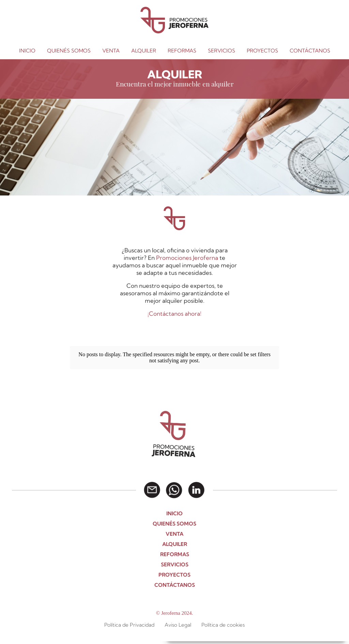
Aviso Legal (304, 633)
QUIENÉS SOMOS (69, 51)
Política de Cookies (216, 633)
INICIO (27, 51)
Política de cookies (223, 615)
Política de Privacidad (129, 615)
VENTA (111, 51)
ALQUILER (144, 51)
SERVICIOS (222, 51)
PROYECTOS (262, 51)
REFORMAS (182, 51)
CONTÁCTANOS (310, 51)
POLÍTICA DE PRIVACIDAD (263, 633)
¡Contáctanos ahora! (174, 313)
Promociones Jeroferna (187, 258)
